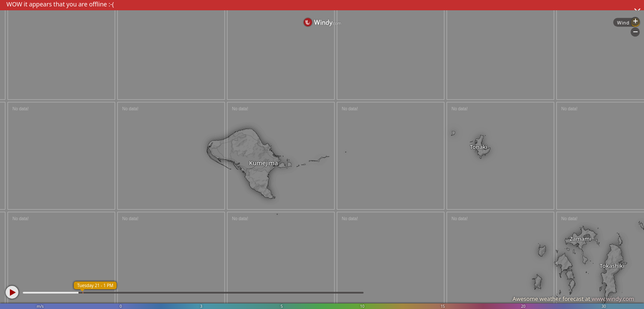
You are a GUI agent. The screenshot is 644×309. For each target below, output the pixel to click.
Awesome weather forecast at (573, 299)
